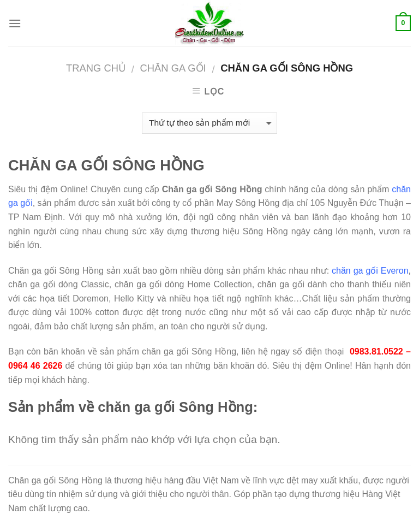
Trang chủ (96, 68)
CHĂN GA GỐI (173, 68)
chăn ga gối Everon (370, 271)
